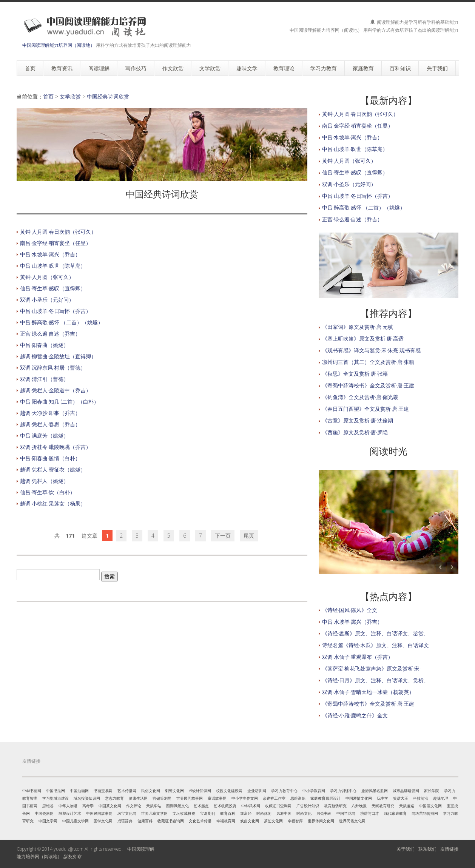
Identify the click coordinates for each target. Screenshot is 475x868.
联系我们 (427, 849)
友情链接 (449, 849)
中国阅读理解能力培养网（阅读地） (59, 45)
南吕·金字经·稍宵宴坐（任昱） (56, 243)
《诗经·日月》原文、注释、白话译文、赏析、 (376, 680)
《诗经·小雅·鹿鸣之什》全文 (355, 715)
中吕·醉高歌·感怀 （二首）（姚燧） (62, 322)
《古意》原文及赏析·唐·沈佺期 (358, 420)
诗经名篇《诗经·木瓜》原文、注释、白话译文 (376, 645)
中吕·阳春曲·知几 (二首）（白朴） (59, 402)
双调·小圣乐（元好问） (47, 300)
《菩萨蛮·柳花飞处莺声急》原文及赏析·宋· (371, 668)
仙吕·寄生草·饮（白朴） (48, 492)
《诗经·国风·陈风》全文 (350, 610)
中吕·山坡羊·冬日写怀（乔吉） (56, 311)
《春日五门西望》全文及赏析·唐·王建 (366, 409)
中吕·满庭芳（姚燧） (44, 436)
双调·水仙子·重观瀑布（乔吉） (358, 657)
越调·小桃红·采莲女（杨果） (53, 503)
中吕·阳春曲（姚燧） (44, 345)
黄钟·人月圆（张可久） (47, 277)
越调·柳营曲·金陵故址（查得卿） (58, 356)
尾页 (249, 536)
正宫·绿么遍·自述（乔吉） (50, 334)
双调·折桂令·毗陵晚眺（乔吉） (56, 447)
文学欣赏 (70, 96)
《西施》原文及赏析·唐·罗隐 (355, 432)
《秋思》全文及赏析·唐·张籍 (355, 374)
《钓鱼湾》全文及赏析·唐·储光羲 (360, 397)
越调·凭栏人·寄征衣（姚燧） (53, 469)
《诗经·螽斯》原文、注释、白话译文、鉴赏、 (376, 633)
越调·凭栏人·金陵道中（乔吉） (56, 390)
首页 (48, 96)
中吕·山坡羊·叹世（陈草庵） (53, 266)
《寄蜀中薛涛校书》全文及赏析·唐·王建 (368, 385)
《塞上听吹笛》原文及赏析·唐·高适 (363, 338)
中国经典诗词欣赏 (108, 96)
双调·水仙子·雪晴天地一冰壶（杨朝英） (368, 692)
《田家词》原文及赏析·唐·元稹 (358, 327)
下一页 (223, 536)
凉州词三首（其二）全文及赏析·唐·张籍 (368, 362)
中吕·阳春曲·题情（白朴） (50, 458)
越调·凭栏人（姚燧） (44, 481)
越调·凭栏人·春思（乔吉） (50, 424)
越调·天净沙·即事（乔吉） (50, 413)
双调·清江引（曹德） (44, 379)
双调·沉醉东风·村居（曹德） (53, 368)
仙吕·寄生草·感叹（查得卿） (53, 288)
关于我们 (406, 849)
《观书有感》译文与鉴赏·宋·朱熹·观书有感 (371, 350)
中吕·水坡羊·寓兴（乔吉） (50, 254)
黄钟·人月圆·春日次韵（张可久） (58, 232)
